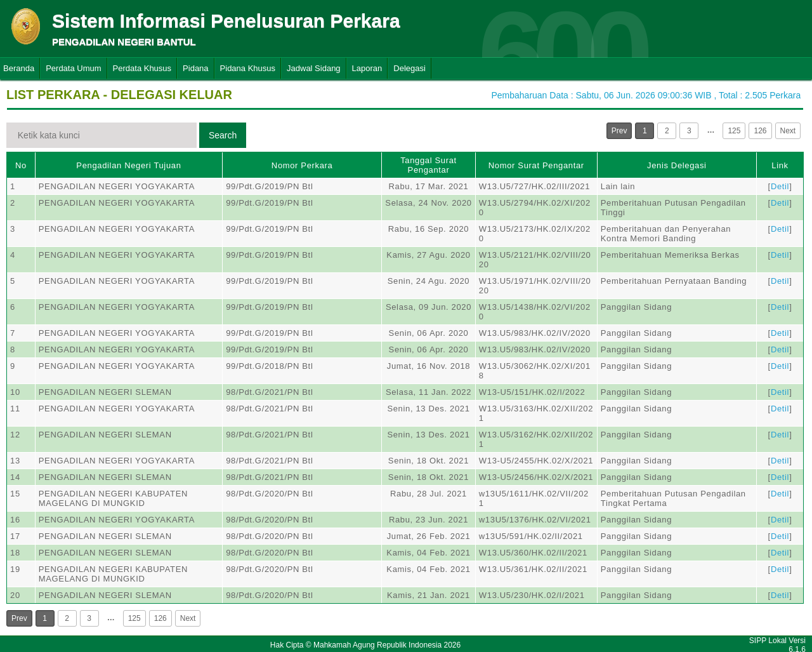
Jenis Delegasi (677, 165)
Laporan (367, 68)
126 (760, 131)
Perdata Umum (73, 68)
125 (734, 131)
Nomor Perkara (302, 165)
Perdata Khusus (142, 68)
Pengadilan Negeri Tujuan (128, 165)
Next (788, 131)
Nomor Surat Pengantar (536, 165)
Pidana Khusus (248, 68)
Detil (780, 186)
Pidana (195, 68)
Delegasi (409, 68)
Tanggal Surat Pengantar (429, 165)
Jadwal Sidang (314, 68)
